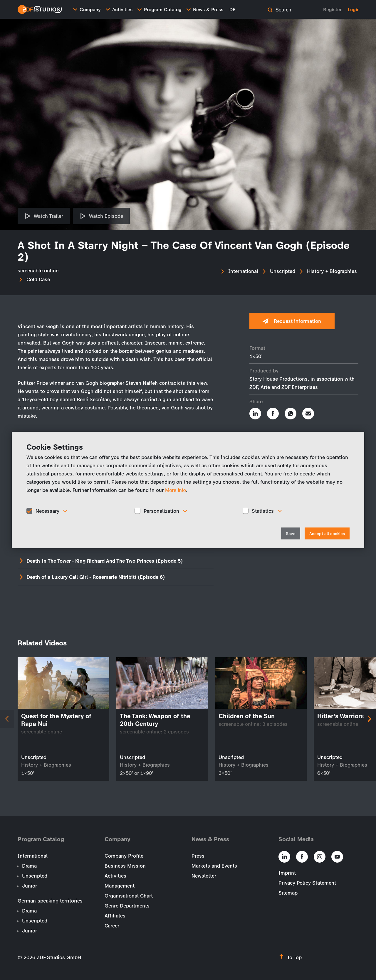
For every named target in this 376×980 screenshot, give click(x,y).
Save (291, 534)
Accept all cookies (327, 534)
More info (176, 490)
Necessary (47, 511)
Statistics (263, 511)
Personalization (161, 511)
